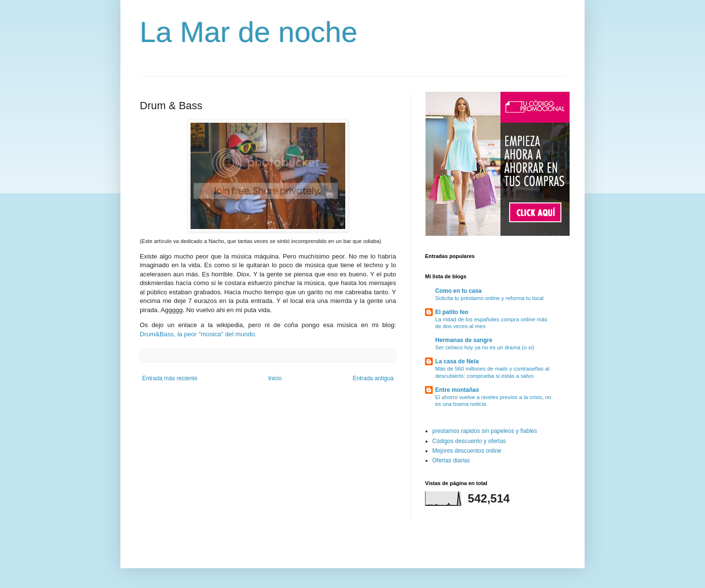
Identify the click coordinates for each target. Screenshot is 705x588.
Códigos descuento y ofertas (469, 441)
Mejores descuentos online (467, 451)
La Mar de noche (249, 32)
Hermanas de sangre (464, 340)
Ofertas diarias (451, 460)
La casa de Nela (457, 361)
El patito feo (452, 312)
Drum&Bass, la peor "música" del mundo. (198, 334)
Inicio (275, 378)
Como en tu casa (458, 291)
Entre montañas (457, 390)
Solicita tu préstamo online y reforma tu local (489, 298)
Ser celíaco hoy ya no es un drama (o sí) (485, 347)
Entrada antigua (373, 378)
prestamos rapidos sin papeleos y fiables (485, 431)
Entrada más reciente (170, 378)
